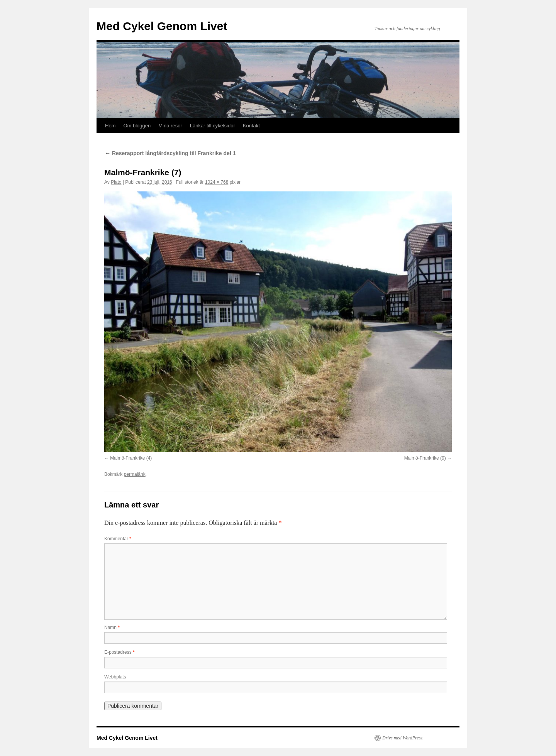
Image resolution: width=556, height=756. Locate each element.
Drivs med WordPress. (403, 738)
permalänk (135, 474)
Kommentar (118, 539)
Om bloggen (137, 126)
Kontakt (251, 126)
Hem (110, 126)
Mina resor (170, 126)
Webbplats (115, 677)
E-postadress (120, 652)
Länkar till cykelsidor (213, 126)
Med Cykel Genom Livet (162, 26)
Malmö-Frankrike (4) (131, 458)
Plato (116, 182)
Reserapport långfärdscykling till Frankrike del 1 (170, 153)
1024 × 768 (217, 182)
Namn (112, 627)
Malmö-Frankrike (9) (425, 458)
